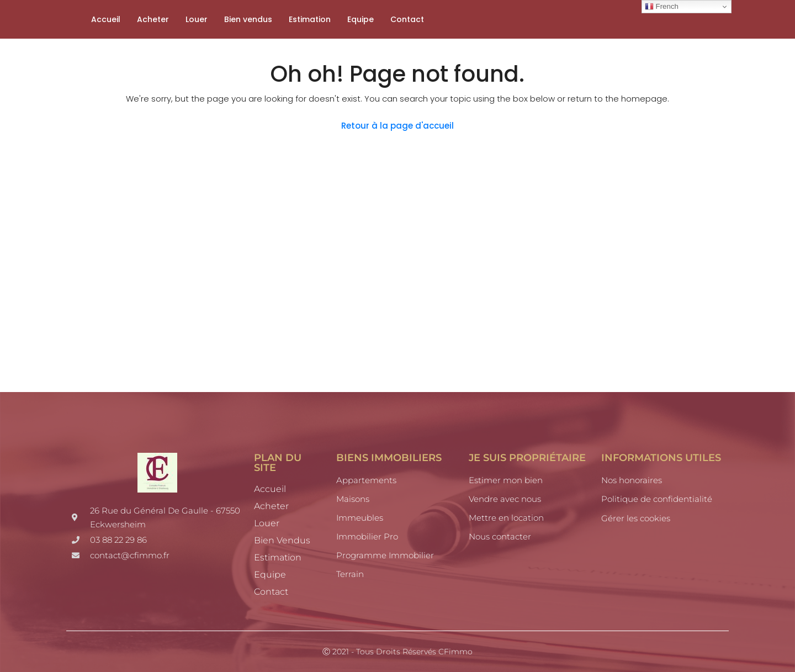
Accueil (106, 19)
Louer (197, 19)
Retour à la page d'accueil (397, 126)
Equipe (361, 19)
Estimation (310, 19)
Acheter (153, 19)
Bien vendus (248, 19)
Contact (407, 19)
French (662, 7)
